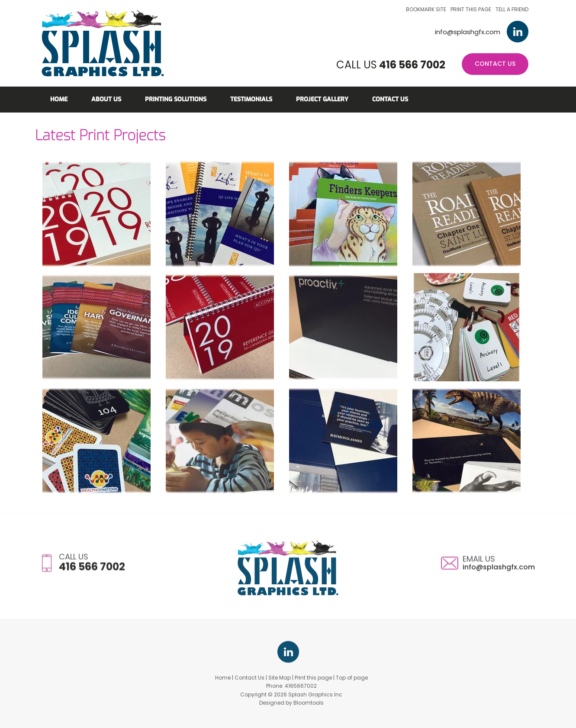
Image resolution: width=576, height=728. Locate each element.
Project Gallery (322, 99)
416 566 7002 (412, 65)
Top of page (352, 683)
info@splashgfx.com (468, 32)
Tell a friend (512, 9)
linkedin (518, 32)
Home (59, 99)
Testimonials (251, 99)
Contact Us (495, 64)
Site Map (280, 683)
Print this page (471, 9)
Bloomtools (309, 708)
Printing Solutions (176, 99)
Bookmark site (426, 9)
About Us (106, 99)
